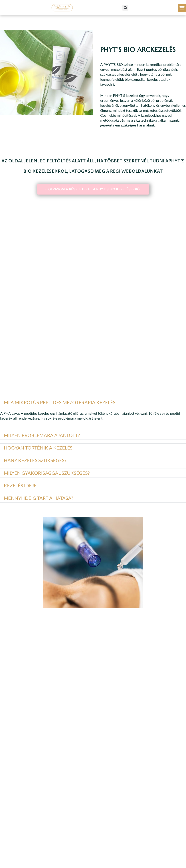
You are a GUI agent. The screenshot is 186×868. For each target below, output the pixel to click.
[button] (125, 8)
